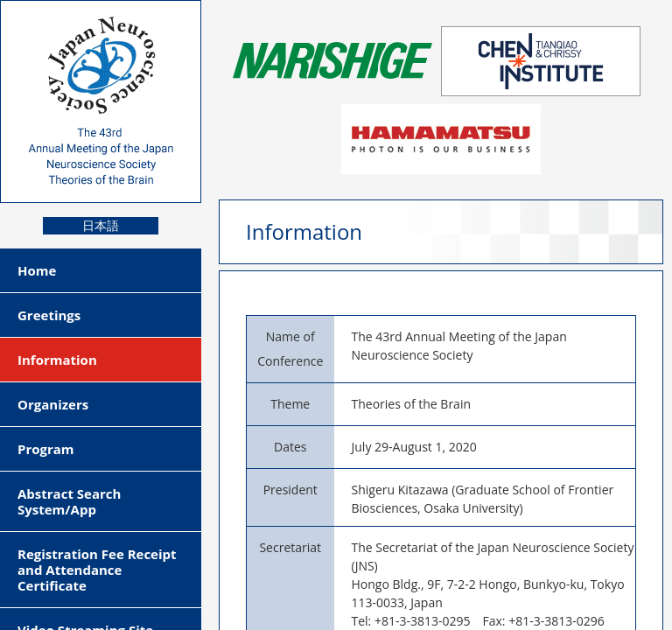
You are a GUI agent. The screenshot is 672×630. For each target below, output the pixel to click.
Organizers (53, 404)
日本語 (101, 226)
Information (57, 360)
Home (37, 270)
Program (46, 449)
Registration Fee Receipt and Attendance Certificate (97, 570)
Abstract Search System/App (69, 501)
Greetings (49, 315)
